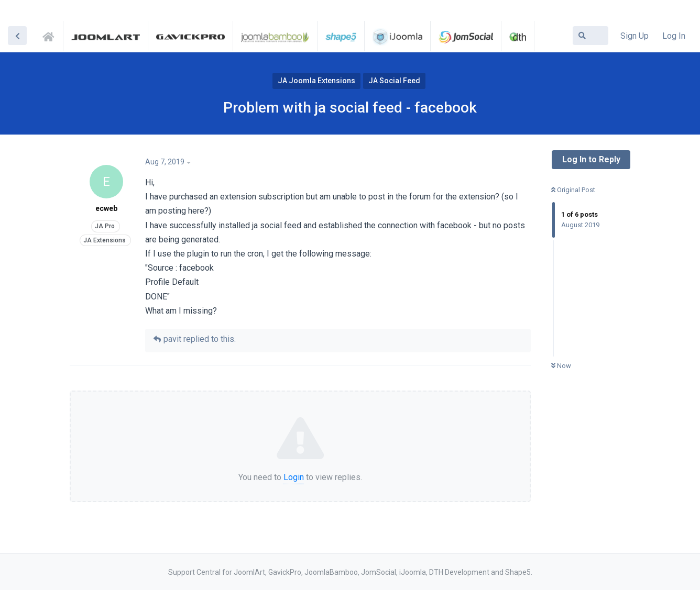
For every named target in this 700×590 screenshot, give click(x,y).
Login (294, 477)
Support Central (51, 35)
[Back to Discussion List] (17, 36)
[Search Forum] (590, 36)
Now (561, 366)
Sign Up (635, 36)
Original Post (573, 190)
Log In (674, 36)
